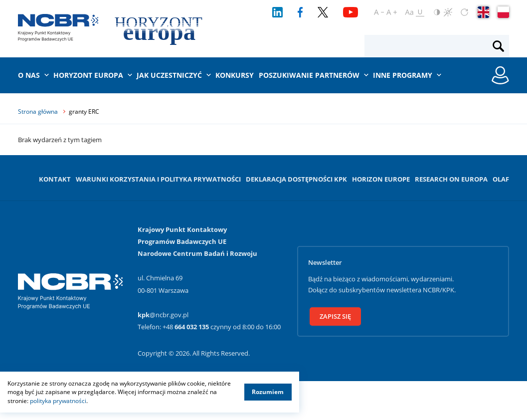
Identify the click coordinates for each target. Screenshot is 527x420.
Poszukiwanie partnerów (309, 75)
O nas (29, 75)
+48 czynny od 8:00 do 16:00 (222, 327)
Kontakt (55, 179)
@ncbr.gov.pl (163, 315)
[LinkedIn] (277, 12)
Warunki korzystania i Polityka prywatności (158, 179)
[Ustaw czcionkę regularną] (409, 12)
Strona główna (38, 111)
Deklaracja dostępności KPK (296, 179)
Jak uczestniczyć (169, 75)
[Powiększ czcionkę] (392, 12)
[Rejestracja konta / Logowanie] (500, 75)
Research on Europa (451, 179)
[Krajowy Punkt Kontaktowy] (58, 28)
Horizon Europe (381, 179)
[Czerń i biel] (448, 12)
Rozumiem (268, 392)
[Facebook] (300, 12)
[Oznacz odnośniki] (420, 12)
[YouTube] (351, 12)
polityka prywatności (58, 401)
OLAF (501, 179)
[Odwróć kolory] (437, 12)
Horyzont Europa (88, 75)
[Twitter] (323, 12)
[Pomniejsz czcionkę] (379, 12)
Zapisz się (335, 316)
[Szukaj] (498, 46)
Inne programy (403, 75)
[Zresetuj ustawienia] (464, 12)
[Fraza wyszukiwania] (429, 46)
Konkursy (235, 75)
